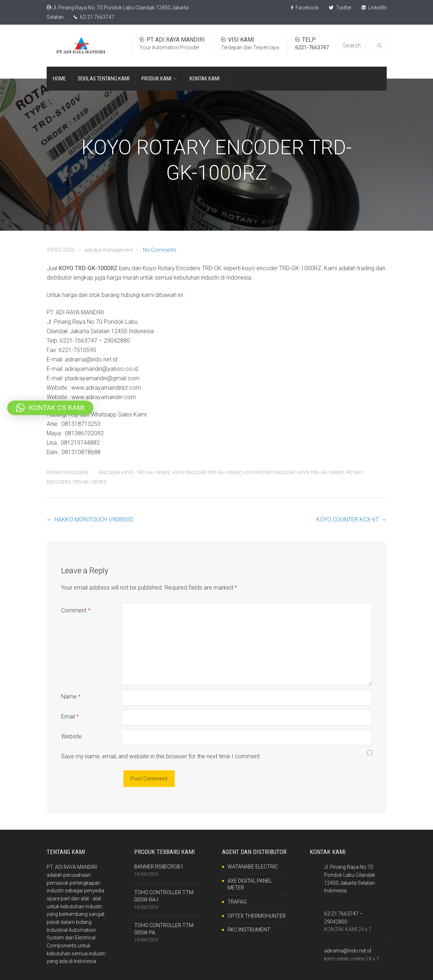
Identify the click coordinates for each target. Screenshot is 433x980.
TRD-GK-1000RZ (90, 482)
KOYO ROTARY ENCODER (269, 472)
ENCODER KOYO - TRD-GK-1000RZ (135, 472)
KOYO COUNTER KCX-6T (348, 520)
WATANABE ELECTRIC (253, 867)
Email (70, 717)
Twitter (340, 8)
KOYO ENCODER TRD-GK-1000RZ (207, 472)
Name (71, 697)
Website (71, 736)
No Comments (160, 250)
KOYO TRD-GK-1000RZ (321, 472)
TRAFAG (237, 902)
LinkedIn (374, 8)
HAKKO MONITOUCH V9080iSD (94, 520)
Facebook (305, 8)
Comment (76, 610)
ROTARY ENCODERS (67, 472)
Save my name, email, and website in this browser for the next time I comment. (161, 756)
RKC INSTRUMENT (249, 930)
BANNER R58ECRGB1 (159, 867)
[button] (50, 408)
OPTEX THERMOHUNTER (257, 916)
